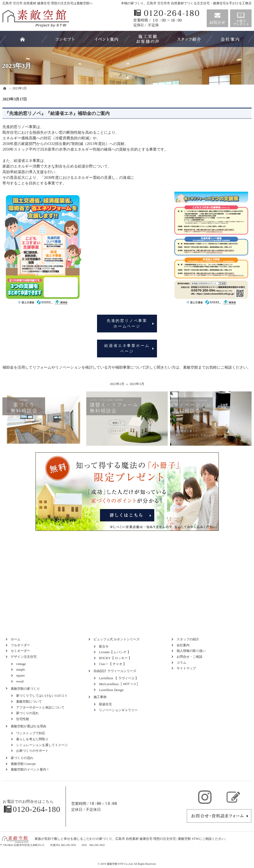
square (20, 675)
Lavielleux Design (111, 690)
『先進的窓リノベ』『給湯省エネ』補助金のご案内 (57, 113)
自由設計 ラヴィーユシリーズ (115, 671)
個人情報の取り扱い (191, 651)
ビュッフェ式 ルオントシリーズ (117, 639)
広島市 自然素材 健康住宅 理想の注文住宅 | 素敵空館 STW (157, 839)
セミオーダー (20, 651)
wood (20, 681)
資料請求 (241, 18)
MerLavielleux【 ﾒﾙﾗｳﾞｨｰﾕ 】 (119, 684)
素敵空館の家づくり (25, 689)
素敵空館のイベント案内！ (30, 769)
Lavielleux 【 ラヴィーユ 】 (119, 678)
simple (21, 670)
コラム (181, 663)
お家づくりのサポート (32, 751)
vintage (21, 664)
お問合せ (217, 18)
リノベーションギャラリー (118, 710)
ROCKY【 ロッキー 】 (115, 658)
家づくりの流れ (27, 713)
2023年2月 (117, 384)
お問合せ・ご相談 (189, 657)
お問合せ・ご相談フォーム (219, 816)
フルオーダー (20, 645)
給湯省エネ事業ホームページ (127, 348)
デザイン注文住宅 (24, 657)
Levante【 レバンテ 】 (115, 652)
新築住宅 (105, 704)
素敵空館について (29, 702)
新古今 (104, 647)
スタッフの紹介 (188, 639)
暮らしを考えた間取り (32, 739)
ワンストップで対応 (31, 733)
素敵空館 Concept (23, 764)
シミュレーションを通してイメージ (42, 745)
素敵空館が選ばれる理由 (28, 726)
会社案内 (183, 645)
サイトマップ (186, 668)
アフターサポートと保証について (40, 707)
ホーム (16, 639)
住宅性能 (23, 719)
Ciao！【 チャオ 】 (113, 664)
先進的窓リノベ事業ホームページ (127, 324)
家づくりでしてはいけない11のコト (42, 696)
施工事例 (100, 697)
